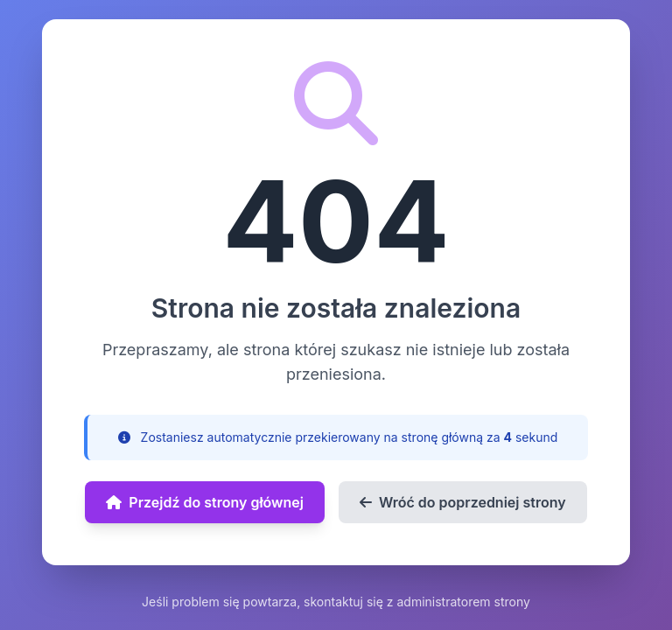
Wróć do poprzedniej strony (463, 502)
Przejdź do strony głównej (205, 502)
